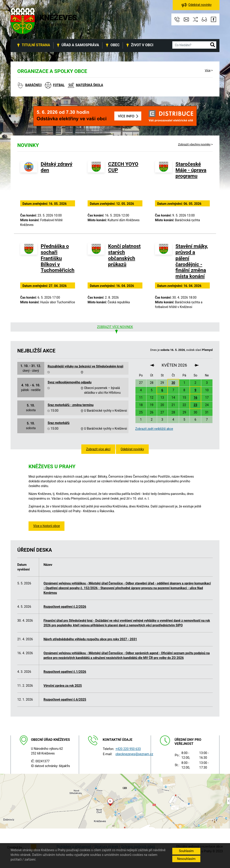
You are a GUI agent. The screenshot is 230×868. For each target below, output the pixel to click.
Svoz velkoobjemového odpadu (70, 382)
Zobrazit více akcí (98, 449)
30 (173, 383)
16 (195, 398)
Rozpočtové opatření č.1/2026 (65, 672)
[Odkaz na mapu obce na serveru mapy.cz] (115, 801)
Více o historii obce (46, 526)
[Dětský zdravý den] (29, 180)
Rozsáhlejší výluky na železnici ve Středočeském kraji (85, 366)
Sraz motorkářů (59, 423)
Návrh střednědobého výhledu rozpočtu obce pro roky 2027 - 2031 (90, 639)
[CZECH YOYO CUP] (96, 180)
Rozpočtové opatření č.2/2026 (65, 607)
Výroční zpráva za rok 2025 (63, 686)
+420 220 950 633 (128, 749)
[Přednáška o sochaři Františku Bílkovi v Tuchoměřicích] (29, 262)
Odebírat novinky (132, 449)
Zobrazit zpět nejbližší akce (154, 429)
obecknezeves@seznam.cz (134, 754)
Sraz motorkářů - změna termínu (71, 405)
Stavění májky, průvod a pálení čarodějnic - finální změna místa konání (192, 261)
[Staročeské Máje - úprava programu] (164, 180)
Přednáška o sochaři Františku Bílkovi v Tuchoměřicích (57, 258)
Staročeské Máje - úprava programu (191, 170)
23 (195, 405)
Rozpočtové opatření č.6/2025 (65, 700)
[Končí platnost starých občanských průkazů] (96, 262)
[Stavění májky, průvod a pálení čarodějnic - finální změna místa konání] (164, 262)
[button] (213, 45)
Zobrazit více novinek (115, 327)
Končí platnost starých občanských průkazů (124, 255)
